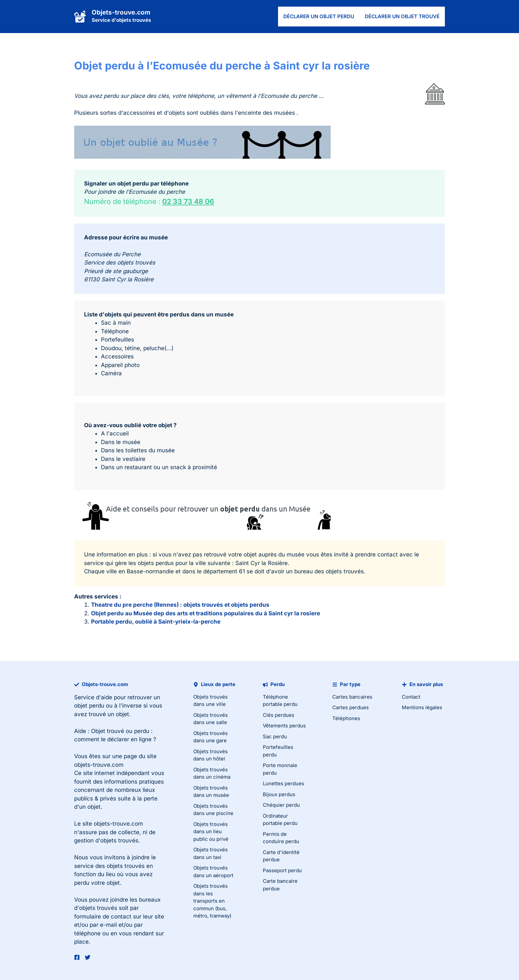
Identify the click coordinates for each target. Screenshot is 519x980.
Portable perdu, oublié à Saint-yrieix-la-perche (156, 622)
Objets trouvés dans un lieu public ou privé (211, 832)
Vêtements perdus (284, 726)
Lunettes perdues (283, 783)
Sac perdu (275, 736)
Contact (411, 697)
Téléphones (346, 718)
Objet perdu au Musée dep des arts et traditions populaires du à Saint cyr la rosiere (206, 613)
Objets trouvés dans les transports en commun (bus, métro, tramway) (212, 901)
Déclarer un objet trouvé (402, 16)
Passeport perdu (282, 870)
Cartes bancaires (352, 697)
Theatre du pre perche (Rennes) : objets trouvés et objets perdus (180, 605)
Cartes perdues (351, 707)
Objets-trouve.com (121, 12)
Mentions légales (422, 707)
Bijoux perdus (279, 794)
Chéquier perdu (281, 805)
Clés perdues (279, 715)
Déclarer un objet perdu (319, 16)
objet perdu (89, 706)
